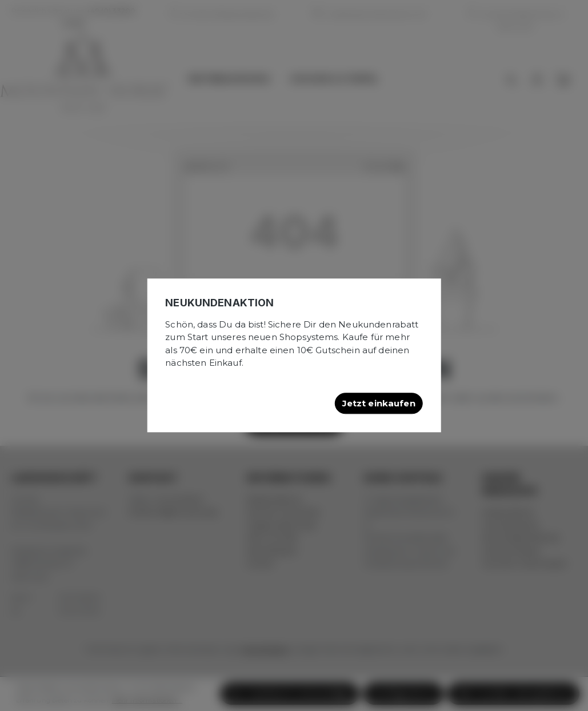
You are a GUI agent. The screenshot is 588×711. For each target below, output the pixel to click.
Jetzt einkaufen (379, 403)
